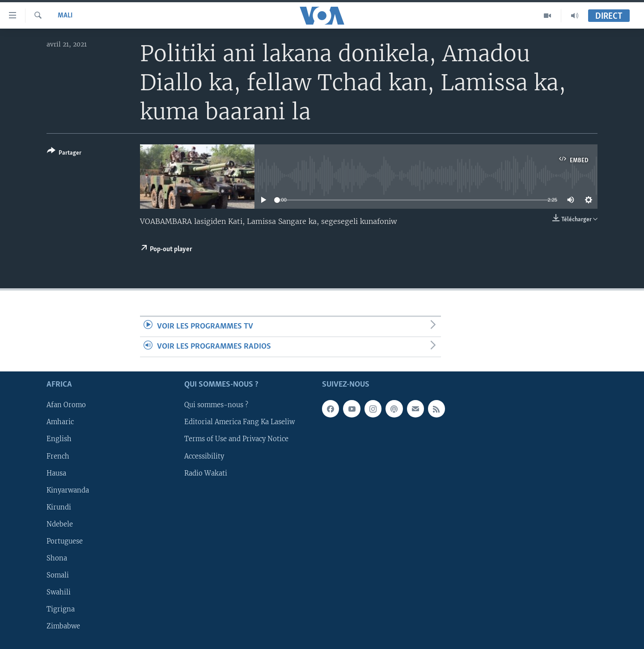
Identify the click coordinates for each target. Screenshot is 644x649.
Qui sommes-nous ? (216, 405)
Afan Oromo (66, 405)
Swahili (59, 592)
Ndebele (60, 524)
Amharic (60, 422)
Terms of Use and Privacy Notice (236, 439)
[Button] (64, 154)
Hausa (56, 473)
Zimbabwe (63, 626)
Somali (58, 575)
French (58, 456)
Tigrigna (61, 609)
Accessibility (204, 456)
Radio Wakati (206, 473)
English (59, 439)
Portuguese (65, 541)
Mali (65, 16)
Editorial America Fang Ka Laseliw (239, 422)
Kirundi (59, 507)
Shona (57, 558)
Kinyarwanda (68, 490)
